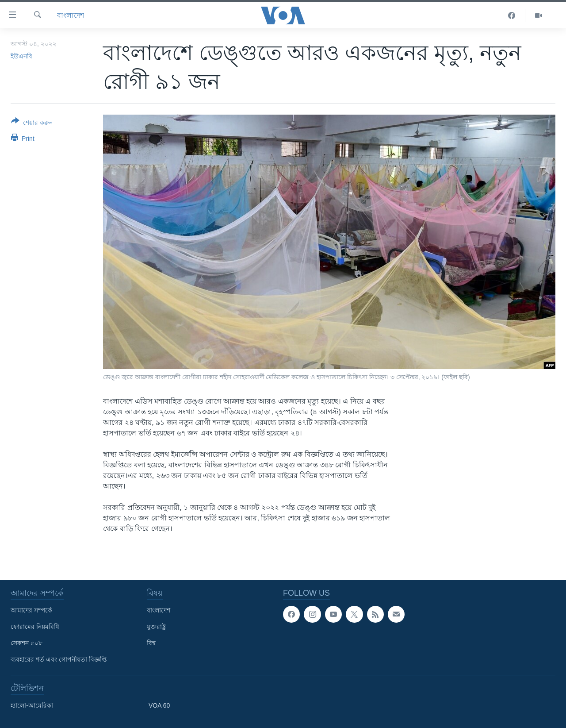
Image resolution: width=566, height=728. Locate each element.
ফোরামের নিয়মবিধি (35, 627)
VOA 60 (159, 705)
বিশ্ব (151, 643)
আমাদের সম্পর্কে (31, 610)
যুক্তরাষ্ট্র (156, 627)
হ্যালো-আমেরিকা (32, 705)
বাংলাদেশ (71, 15)
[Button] (32, 123)
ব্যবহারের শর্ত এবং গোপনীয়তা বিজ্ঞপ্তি (59, 659)
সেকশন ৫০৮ (27, 643)
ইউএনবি (21, 56)
